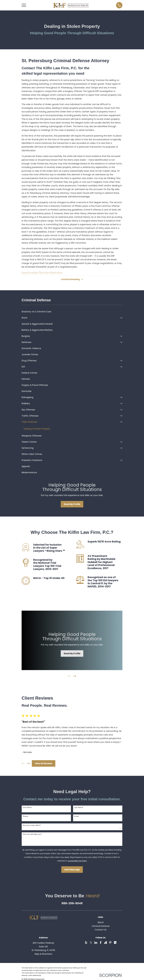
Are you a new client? (32, 825)
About (101, 923)
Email (76, 816)
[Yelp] (86, 943)
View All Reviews (44, 763)
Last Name (79, 807)
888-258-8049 (72, 903)
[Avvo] (105, 943)
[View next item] (75, 676)
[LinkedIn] (96, 943)
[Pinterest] (110, 943)
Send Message (72, 870)
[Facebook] (101, 943)
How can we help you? (32, 834)
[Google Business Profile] (115, 943)
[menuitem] (72, 312)
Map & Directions (43, 954)
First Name (27, 807)
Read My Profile (72, 504)
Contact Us (101, 930)
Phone (25, 816)
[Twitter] (91, 943)
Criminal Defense (101, 926)
